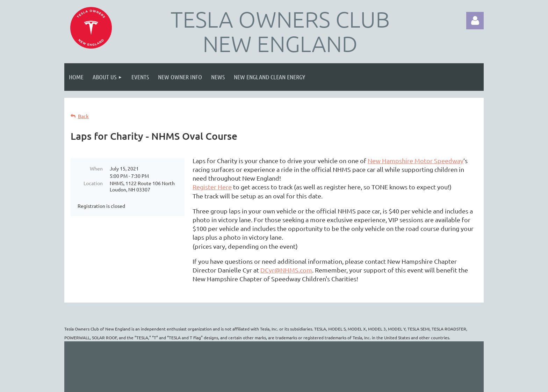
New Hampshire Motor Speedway (416, 161)
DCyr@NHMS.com (286, 270)
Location (93, 183)
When (96, 168)
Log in (475, 21)
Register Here (212, 187)
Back (83, 116)
